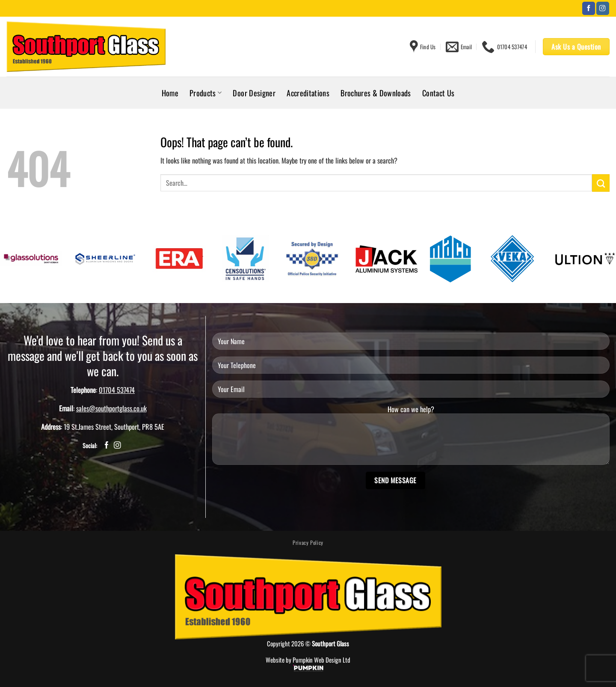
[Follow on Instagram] (603, 8)
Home (170, 93)
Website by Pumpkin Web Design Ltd (308, 660)
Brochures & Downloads (376, 93)
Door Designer (254, 93)
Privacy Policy (308, 543)
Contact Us (438, 93)
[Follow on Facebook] (589, 8)
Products (206, 93)
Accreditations (308, 93)
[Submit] (601, 183)
